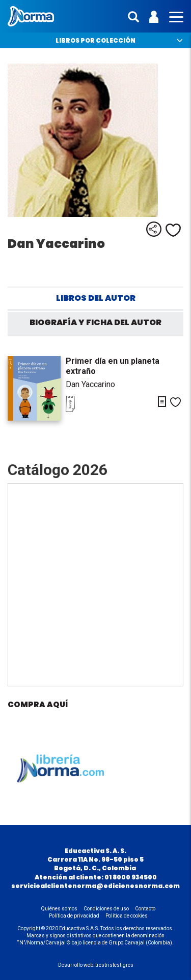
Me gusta (173, 230)
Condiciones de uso (106, 909)
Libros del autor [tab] (96, 298)
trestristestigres (114, 965)
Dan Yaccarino (90, 384)
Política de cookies (127, 916)
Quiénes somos (59, 909)
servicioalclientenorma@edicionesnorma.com (95, 886)
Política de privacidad (74, 916)
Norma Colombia (31, 16)
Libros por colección (95, 40)
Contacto (145, 909)
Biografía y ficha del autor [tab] (95, 322)
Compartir (154, 229)
